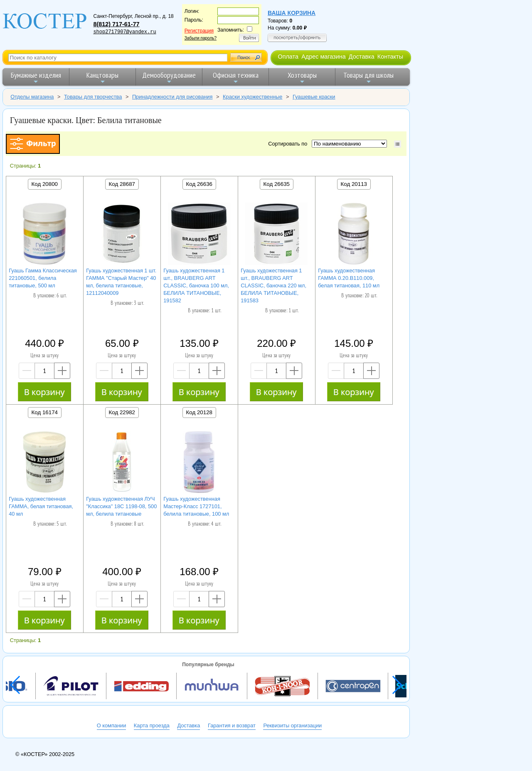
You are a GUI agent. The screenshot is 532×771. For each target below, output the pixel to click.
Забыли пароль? (201, 38)
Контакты (390, 57)
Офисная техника (236, 78)
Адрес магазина (323, 57)
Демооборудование (169, 78)
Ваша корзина (292, 13)
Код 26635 (277, 184)
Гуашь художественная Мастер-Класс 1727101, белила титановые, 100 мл (196, 506)
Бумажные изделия (36, 78)
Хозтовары (302, 78)
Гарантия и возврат (232, 725)
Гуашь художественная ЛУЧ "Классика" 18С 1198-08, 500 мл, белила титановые (121, 506)
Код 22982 (122, 412)
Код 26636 (199, 184)
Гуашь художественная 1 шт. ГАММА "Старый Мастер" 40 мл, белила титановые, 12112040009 (121, 282)
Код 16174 (45, 412)
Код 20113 (354, 184)
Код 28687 (122, 184)
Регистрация (199, 31)
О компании (112, 725)
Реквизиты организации (292, 725)
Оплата (288, 57)
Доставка (362, 57)
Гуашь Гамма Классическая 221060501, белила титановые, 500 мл (43, 278)
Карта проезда (152, 725)
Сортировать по (289, 144)
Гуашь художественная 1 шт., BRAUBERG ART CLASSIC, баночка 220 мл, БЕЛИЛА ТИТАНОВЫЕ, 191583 (273, 285)
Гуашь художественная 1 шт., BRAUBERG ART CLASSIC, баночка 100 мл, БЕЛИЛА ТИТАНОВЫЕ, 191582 (196, 285)
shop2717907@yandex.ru (124, 32)
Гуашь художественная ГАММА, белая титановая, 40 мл (41, 506)
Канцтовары (102, 78)
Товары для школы (368, 78)
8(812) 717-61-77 (116, 24)
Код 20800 (45, 184)
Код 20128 (199, 412)
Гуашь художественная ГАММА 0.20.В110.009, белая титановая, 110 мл (349, 278)
